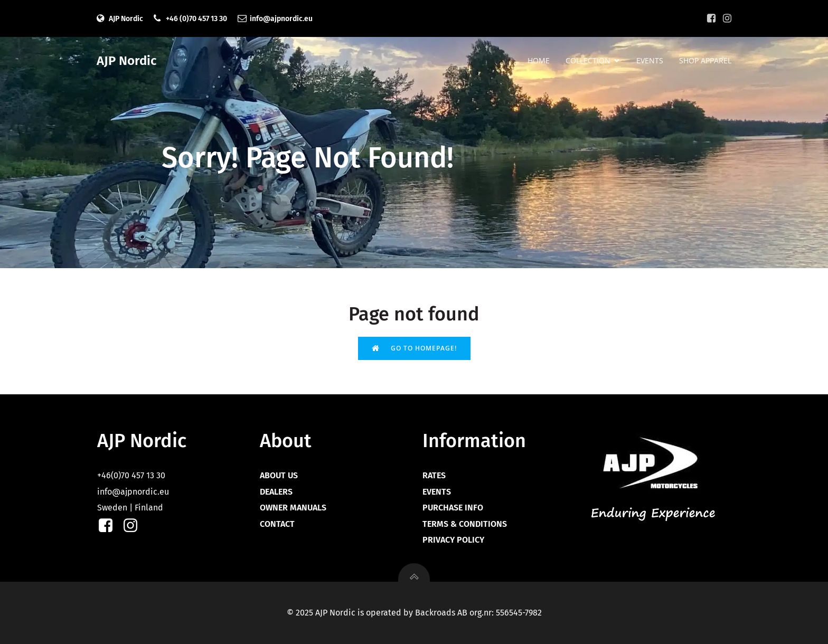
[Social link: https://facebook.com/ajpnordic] (711, 18)
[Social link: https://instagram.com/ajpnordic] (727, 18)
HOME (539, 61)
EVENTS (650, 61)
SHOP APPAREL (705, 61)
